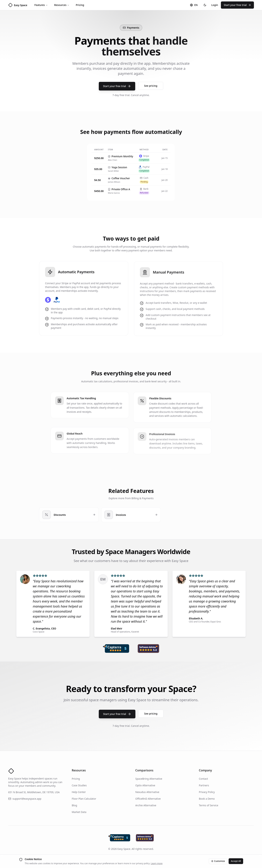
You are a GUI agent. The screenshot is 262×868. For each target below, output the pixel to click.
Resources (62, 5)
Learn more (157, 863)
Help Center (79, 792)
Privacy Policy (207, 792)
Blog (75, 805)
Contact (204, 779)
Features (41, 5)
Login (215, 5)
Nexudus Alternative (147, 792)
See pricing (151, 86)
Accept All (236, 861)
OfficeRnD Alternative (148, 799)
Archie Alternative (146, 805)
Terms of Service (209, 805)
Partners (204, 785)
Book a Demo (207, 799)
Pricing (80, 5)
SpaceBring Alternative (149, 779)
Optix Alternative (145, 785)
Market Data (79, 812)
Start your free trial (237, 5)
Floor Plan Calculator (84, 799)
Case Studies (79, 785)
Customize (218, 861)
